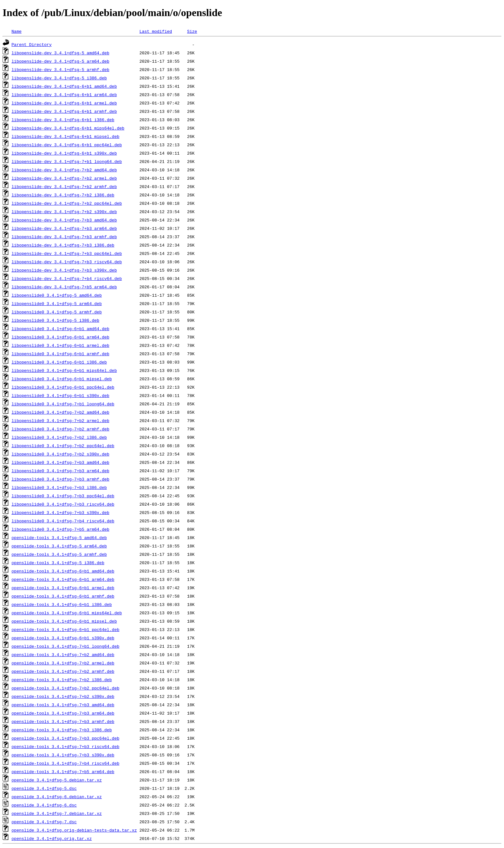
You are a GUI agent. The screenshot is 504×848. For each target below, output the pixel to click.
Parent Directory (32, 44)
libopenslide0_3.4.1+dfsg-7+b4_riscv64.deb (63, 521)
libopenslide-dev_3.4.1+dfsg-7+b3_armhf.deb (64, 237)
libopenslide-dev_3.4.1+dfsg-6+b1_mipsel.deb (65, 136)
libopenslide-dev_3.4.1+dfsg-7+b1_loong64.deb (67, 161)
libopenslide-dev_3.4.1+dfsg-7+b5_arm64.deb (64, 287)
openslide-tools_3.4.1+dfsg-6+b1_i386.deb (62, 604)
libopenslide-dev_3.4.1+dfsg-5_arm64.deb (60, 61)
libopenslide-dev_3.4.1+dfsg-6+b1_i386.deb (63, 120)
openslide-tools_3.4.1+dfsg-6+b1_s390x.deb (63, 638)
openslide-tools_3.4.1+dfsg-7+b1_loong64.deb (65, 646)
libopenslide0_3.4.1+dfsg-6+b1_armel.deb (60, 345)
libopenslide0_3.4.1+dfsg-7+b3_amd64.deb (60, 462)
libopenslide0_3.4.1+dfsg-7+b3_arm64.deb (60, 471)
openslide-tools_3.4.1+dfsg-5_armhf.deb (59, 554)
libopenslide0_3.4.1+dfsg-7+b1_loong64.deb (63, 404)
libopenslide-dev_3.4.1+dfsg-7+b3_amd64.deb (64, 220)
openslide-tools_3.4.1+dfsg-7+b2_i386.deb (62, 680)
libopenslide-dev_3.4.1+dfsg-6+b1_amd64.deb (64, 86)
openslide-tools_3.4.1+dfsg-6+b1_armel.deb (63, 588)
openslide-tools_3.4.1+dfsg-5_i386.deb (58, 563)
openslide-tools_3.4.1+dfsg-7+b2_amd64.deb (63, 654)
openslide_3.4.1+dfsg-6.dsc (44, 805)
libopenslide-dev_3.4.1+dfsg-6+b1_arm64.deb (64, 95)
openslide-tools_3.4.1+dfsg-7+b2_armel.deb (63, 663)
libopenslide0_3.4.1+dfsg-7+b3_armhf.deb (60, 479)
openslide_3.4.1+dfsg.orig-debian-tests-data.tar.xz (74, 830)
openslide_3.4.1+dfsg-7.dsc (44, 822)
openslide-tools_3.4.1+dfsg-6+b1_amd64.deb (63, 571)
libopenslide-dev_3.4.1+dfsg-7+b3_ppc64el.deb (67, 253)
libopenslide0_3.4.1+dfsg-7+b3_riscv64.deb (63, 504)
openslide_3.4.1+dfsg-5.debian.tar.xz (57, 780)
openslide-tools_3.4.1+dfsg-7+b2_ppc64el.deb (65, 688)
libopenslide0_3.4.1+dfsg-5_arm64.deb (57, 303)
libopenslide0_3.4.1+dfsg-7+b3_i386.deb (59, 487)
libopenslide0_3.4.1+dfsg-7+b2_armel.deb (60, 420)
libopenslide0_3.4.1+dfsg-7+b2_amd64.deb (60, 412)
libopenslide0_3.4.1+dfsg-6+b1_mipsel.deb (62, 379)
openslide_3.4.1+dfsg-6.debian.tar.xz (57, 797)
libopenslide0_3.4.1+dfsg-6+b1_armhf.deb (60, 354)
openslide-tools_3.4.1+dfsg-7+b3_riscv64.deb (65, 746)
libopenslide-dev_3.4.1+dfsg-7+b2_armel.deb (64, 178)
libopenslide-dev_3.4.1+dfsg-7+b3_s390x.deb (64, 270)
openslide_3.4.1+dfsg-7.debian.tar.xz (57, 813)
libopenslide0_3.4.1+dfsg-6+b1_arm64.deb (60, 337)
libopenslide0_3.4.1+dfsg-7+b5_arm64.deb (60, 529)
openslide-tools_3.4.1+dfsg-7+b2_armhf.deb (63, 671)
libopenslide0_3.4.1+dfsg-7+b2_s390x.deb (60, 454)
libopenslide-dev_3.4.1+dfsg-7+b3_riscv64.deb (67, 262)
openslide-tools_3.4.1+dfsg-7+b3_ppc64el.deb (65, 738)
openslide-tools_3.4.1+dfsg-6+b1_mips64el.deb (67, 613)
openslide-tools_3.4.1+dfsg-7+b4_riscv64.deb (65, 763)
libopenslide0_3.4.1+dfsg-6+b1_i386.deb (59, 362)
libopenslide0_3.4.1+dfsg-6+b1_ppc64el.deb (63, 387)
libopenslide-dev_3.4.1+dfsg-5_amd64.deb (60, 53)
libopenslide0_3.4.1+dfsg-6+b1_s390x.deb (60, 395)
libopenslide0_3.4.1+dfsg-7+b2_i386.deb (59, 437)
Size (192, 31)
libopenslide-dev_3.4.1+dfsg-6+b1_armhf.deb (64, 111)
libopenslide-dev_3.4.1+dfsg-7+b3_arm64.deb (64, 228)
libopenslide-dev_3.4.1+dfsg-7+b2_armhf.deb (64, 186)
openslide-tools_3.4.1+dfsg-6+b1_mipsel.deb (64, 621)
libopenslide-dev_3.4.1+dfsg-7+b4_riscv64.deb (67, 278)
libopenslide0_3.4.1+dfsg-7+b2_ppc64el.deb (63, 446)
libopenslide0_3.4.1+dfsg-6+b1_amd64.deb (60, 329)
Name (17, 31)
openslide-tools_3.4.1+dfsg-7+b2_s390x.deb (63, 696)
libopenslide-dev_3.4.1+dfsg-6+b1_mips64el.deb (68, 128)
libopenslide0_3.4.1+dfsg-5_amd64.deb (57, 295)
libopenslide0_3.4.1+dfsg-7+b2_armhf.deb (60, 429)
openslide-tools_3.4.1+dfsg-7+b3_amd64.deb (63, 705)
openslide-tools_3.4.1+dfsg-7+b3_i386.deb (62, 730)
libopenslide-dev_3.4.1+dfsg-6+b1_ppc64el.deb (67, 145)
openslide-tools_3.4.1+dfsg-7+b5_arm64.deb (63, 771)
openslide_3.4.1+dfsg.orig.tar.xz (52, 838)
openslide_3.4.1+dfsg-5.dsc (44, 788)
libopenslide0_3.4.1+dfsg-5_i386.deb (55, 320)
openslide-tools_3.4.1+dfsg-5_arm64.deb (59, 546)
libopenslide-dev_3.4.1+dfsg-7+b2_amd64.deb (64, 170)
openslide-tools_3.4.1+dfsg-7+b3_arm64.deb (63, 713)
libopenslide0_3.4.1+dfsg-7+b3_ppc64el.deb (63, 496)
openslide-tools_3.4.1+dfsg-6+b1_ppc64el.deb (65, 629)
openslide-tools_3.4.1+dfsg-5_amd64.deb (59, 537)
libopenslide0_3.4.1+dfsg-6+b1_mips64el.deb (64, 370)
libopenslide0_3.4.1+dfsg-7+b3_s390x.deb (60, 512)
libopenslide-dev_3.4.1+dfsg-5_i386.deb (59, 78)
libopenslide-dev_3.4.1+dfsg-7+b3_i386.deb (63, 245)
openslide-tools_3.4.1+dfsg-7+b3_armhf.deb (63, 721)
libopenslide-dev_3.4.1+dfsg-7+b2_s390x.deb (64, 212)
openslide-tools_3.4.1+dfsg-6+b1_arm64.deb (63, 579)
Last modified (156, 31)
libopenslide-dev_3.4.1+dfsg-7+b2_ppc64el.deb (67, 203)
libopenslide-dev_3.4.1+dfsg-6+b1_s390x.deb (64, 153)
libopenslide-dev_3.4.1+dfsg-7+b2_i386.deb (63, 195)
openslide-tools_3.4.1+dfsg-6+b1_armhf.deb (63, 596)
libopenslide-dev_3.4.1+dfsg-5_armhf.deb (60, 69)
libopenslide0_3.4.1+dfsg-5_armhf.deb (57, 312)
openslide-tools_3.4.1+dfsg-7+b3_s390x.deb (63, 755)
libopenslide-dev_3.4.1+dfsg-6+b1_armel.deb (64, 103)
